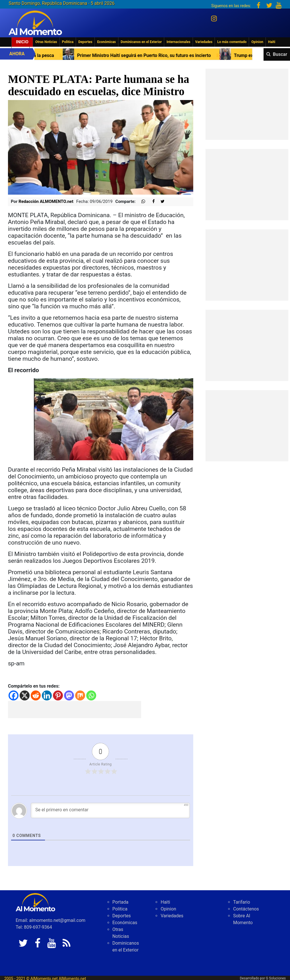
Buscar (280, 54)
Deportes (85, 42)
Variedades (204, 42)
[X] (25, 695)
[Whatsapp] (91, 695)
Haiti (272, 42)
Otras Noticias (46, 42)
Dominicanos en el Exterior (141, 42)
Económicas (106, 42)
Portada (121, 902)
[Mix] (80, 695)
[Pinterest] (58, 695)
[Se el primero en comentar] (110, 810)
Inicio (22, 42)
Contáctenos (246, 909)
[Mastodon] (69, 695)
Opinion (257, 42)
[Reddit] (36, 695)
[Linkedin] (47, 695)
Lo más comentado (232, 42)
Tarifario (241, 902)
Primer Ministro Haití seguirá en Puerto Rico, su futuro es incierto (127, 55)
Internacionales (178, 42)
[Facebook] (14, 695)
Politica (68, 42)
